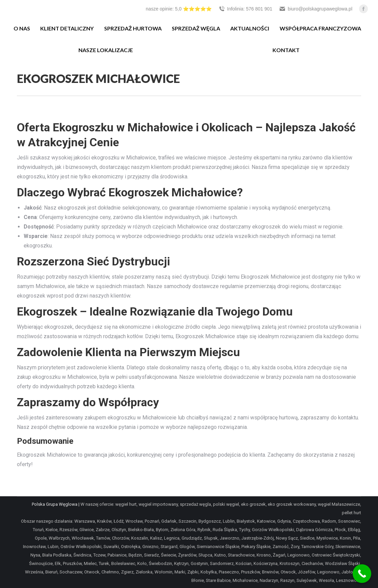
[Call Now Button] (362, 574)
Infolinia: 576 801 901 (245, 9)
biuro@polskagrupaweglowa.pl (316, 9)
